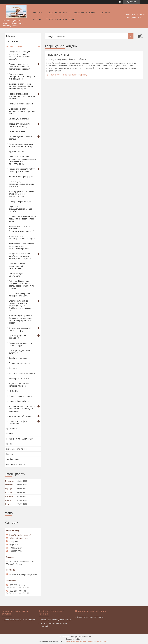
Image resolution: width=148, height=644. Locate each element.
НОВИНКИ (14, 391)
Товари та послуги (57, 13)
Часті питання (12, 459)
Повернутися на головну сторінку (68, 75)
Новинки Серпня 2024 (19, 401)
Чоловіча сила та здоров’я (21, 396)
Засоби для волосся (18, 358)
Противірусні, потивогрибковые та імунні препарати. (21, 184)
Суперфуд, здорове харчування (18, 337)
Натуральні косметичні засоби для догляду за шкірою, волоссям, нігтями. (21, 256)
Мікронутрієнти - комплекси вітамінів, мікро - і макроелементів (22, 194)
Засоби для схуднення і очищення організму (19, 125)
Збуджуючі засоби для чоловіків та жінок (19, 385)
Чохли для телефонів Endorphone (18, 422)
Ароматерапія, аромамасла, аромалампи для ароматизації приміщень (22, 246)
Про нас (37, 19)
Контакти (105, 13)
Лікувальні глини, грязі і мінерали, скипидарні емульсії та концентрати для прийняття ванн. (22, 160)
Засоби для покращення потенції (56, 620)
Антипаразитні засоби (19, 378)
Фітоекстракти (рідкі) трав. (21, 176)
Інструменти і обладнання (21, 416)
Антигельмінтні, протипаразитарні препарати (22, 237)
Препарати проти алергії (20, 201)
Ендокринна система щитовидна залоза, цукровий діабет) (22, 111)
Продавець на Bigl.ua (74, 639)
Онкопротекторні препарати (90, 617)
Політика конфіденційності (98, 641)
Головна (38, 13)
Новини (9, 434)
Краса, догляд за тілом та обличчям (21, 352)
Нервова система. (17, 131)
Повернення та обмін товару (61, 19)
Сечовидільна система (19, 119)
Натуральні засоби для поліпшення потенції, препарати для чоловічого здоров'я (21, 55)
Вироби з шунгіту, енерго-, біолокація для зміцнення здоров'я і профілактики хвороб (21, 319)
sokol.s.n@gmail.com (18, 538)
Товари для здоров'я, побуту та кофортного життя (22, 170)
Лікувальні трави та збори (21, 104)
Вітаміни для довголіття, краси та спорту (20, 329)
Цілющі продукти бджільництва (16, 275)
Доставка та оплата (85, 13)
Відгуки (9, 454)
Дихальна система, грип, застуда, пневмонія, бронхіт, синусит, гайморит (22, 86)
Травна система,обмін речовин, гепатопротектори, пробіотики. (22, 96)
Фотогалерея (12, 41)
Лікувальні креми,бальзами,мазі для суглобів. (20, 209)
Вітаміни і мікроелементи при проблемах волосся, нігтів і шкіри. (22, 219)
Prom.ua (87, 637)
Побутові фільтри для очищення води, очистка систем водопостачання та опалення (21, 285)
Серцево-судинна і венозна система (21, 138)
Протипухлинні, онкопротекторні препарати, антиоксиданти (22, 76)
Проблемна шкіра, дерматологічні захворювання (17, 266)
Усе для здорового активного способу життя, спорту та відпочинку (22, 409)
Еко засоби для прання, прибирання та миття (20, 295)
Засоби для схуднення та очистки (19, 620)
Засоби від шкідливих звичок (22, 373)
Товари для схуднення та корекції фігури (20, 344)
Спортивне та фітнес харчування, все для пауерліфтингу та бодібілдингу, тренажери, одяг (20, 306)
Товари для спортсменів (20, 363)
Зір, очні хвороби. (17, 151)
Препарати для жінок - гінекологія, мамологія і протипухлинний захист (20, 66)
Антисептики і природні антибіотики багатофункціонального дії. (21, 229)
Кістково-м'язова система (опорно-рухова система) (21, 145)
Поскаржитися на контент (75, 641)
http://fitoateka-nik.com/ (20, 535)
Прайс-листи (12, 429)
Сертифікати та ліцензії (17, 449)
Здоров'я (13, 368)
